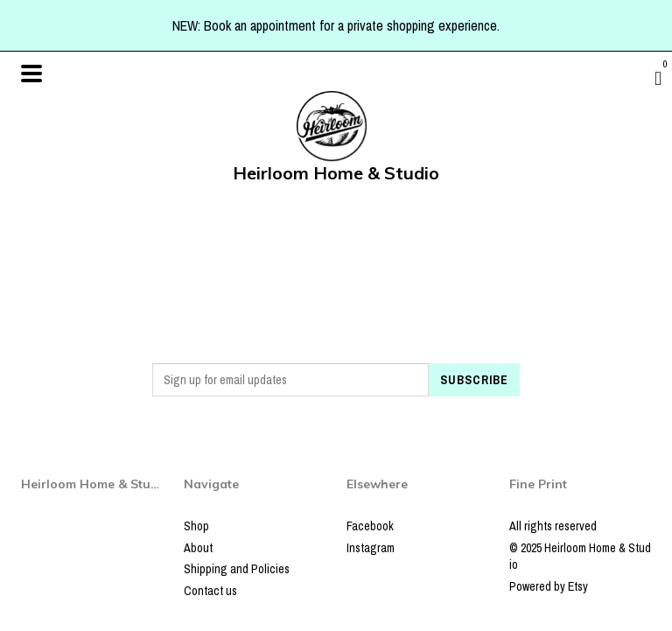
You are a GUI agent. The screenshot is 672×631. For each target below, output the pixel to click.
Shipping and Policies (237, 569)
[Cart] (658, 78)
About (198, 548)
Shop (196, 526)
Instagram (371, 548)
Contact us (210, 591)
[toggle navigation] (31, 74)
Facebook (370, 526)
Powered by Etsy (549, 586)
